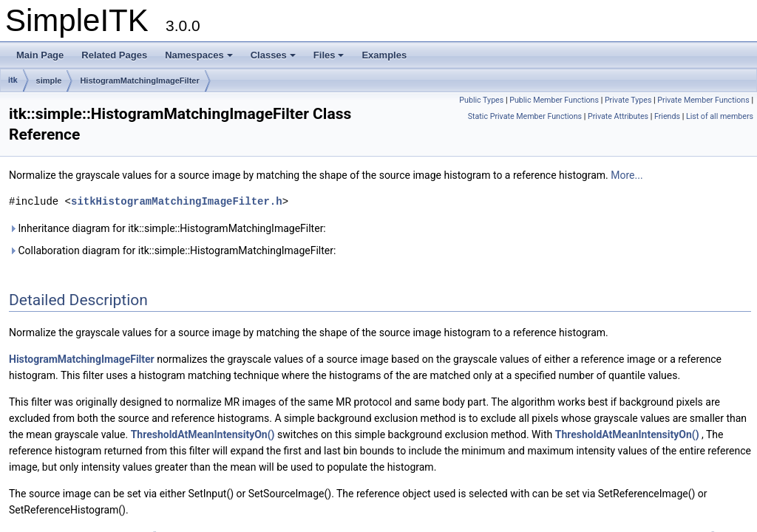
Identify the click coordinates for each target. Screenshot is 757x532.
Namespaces (199, 55)
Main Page (40, 55)
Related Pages (114, 55)
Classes (273, 55)
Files (329, 55)
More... (627, 175)
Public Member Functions (554, 100)
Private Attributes (618, 116)
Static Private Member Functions (525, 116)
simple (49, 81)
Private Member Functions (703, 100)
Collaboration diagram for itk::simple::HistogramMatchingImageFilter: (172, 250)
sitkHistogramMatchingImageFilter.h (177, 201)
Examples (384, 55)
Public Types (481, 100)
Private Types (628, 100)
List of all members (720, 116)
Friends (667, 116)
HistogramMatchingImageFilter (139, 81)
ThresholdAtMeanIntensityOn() (203, 434)
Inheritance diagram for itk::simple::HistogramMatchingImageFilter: (167, 228)
